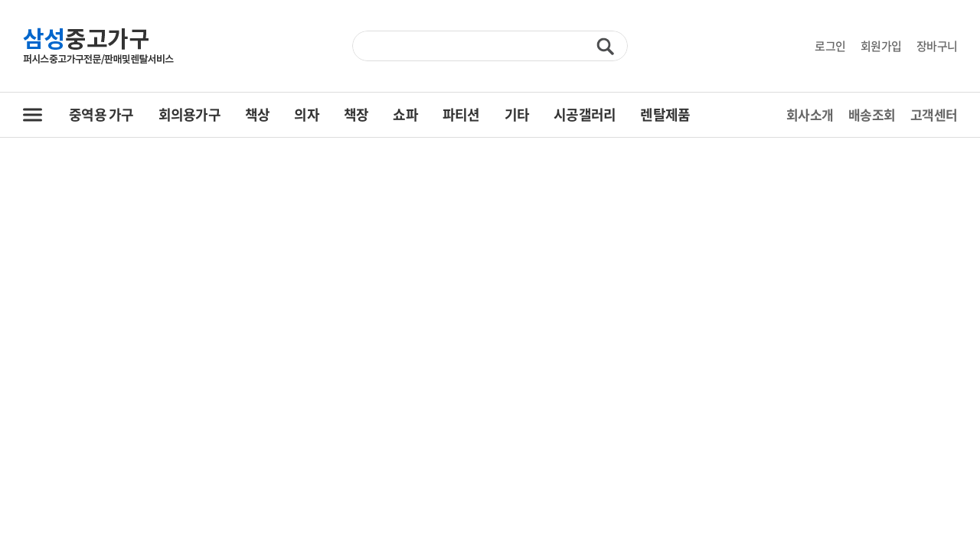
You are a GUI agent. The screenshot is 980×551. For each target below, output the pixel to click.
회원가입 (881, 46)
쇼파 (405, 114)
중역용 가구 (101, 114)
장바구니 (937, 46)
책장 (356, 114)
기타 (517, 114)
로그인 (830, 46)
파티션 (461, 114)
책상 (258, 114)
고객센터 (934, 114)
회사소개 (810, 114)
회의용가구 (189, 114)
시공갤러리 (585, 114)
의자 (307, 114)
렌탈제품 (665, 114)
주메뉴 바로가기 (0, 0)
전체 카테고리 (33, 115)
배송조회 (872, 114)
